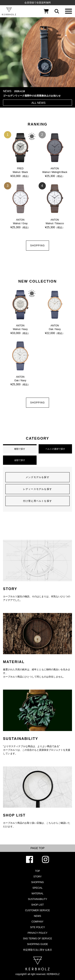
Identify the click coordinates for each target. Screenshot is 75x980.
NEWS (38, 916)
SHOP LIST (37, 905)
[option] (37, 49)
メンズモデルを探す (37, 477)
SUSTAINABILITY (38, 899)
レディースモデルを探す (37, 489)
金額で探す (20, 460)
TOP (37, 871)
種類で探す (20, 449)
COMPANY (38, 922)
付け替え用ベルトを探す (37, 501)
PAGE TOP (37, 848)
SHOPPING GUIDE (37, 944)
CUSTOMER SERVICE (37, 910)
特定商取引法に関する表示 (38, 950)
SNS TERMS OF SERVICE (38, 939)
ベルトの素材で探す (55, 449)
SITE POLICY (37, 927)
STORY (37, 877)
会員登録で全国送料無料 (38, 3)
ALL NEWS (38, 103)
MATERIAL (37, 894)
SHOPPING (37, 246)
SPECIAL (37, 888)
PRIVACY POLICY (37, 933)
